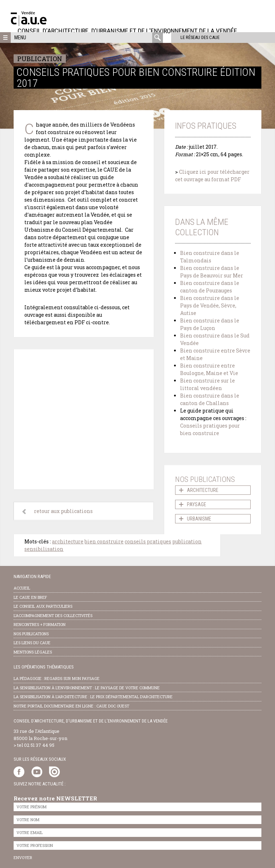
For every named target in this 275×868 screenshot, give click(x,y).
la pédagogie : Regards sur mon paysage (57, 678)
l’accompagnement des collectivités (53, 615)
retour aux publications (63, 511)
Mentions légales (33, 652)
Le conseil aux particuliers (43, 606)
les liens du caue (32, 643)
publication (187, 541)
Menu (20, 38)
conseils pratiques (148, 541)
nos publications (31, 634)
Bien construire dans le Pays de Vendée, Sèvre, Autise (210, 305)
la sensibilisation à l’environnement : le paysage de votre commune (87, 688)
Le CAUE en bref (30, 597)
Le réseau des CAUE (194, 37)
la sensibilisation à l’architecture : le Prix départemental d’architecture (93, 697)
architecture (68, 541)
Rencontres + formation (40, 624)
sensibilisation (44, 549)
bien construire (104, 541)
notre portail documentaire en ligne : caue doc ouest (71, 706)
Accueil (22, 588)
